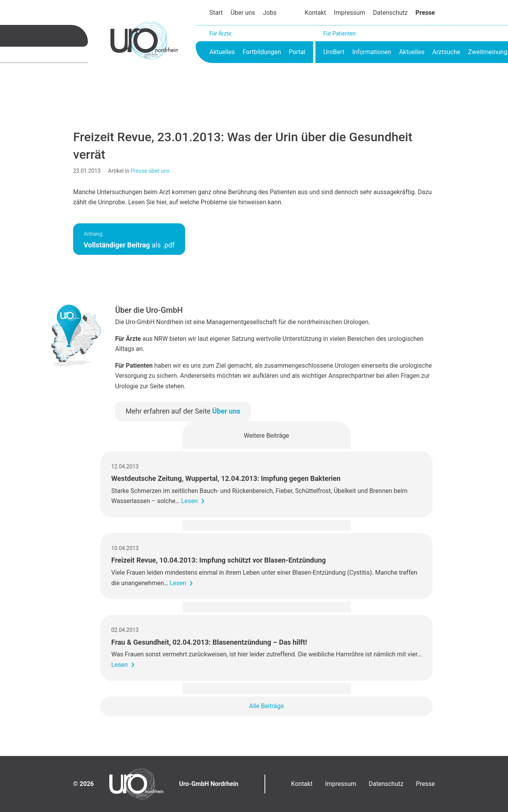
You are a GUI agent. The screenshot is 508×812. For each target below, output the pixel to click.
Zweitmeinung (488, 52)
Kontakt (315, 13)
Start (216, 13)
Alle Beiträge (266, 706)
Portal (297, 52)
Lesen (190, 501)
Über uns (243, 13)
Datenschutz (390, 13)
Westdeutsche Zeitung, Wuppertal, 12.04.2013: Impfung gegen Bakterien (226, 478)
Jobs (270, 13)
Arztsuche (446, 52)
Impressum (349, 13)
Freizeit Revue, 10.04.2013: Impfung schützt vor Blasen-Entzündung (219, 560)
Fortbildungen (262, 52)
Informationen (371, 52)
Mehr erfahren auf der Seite (183, 411)
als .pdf (129, 240)
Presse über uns (150, 171)
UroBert (334, 52)
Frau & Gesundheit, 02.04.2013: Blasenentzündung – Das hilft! (209, 642)
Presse (425, 13)
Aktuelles (222, 52)
